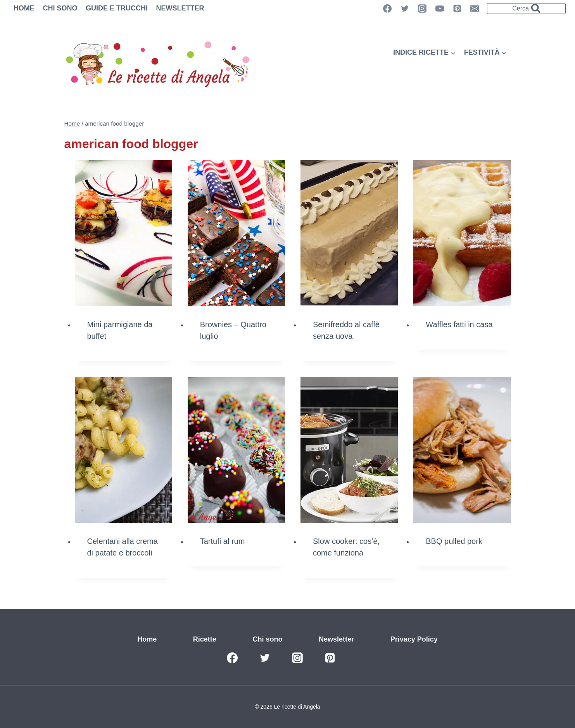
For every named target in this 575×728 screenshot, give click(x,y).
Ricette (205, 639)
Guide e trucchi (117, 8)
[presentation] (123, 233)
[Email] (475, 9)
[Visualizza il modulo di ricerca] (526, 9)
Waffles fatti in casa (459, 324)
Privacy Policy (414, 639)
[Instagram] (422, 9)
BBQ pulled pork (454, 541)
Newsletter (180, 8)
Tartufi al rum (223, 541)
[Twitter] (405, 9)
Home (24, 8)
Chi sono (60, 8)
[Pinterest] (457, 9)
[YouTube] (440, 9)
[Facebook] (232, 658)
